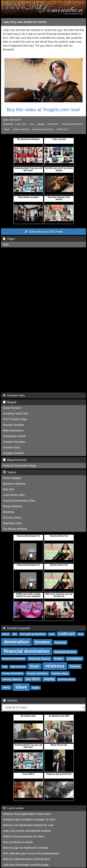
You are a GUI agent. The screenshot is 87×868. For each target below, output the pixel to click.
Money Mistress (12, 506)
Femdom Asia (11, 447)
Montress (9, 512)
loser (35, 666)
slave (21, 687)
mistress (55, 666)
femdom (43, 642)
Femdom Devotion (14, 442)
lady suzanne (18, 667)
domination (53, 124)
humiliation (75, 659)
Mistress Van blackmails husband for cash (28, 825)
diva (81, 634)
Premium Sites (14, 395)
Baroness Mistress (14, 484)
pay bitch (33, 679)
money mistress (21, 129)
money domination (13, 674)
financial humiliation (14, 659)
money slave (60, 673)
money (75, 666)
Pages (9, 239)
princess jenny (66, 679)
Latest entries (13, 808)
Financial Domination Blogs (20, 466)
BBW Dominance (13, 430)
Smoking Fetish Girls (16, 414)
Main (6, 244)
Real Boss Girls (12, 523)
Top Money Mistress (15, 529)
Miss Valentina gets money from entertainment (31, 853)
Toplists (10, 472)
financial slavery (40, 659)
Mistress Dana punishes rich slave (24, 836)
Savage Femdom (13, 453)
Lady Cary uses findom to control (25, 22)
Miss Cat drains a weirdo (18, 842)
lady (5, 667)
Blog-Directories (15, 460)
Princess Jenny (12, 518)
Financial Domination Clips (19, 501)
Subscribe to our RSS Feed (43, 232)
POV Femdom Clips (15, 419)
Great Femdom (12, 408)
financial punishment (43, 129)
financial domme (65, 652)
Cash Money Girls (14, 495)
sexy (32, 124)
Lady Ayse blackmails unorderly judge (26, 865)
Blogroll (10, 402)
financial (60, 642)
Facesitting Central (14, 436)
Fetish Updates (12, 478)
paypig (41, 124)
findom (59, 659)
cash (52, 634)
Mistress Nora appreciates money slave (27, 814)
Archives (10, 700)
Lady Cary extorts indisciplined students (27, 831)
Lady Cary (21, 124)
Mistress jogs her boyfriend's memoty (25, 848)
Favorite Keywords (16, 628)
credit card (62, 129)
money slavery (12, 679)
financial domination (72, 124)
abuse (6, 634)
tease (7, 129)
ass (15, 634)
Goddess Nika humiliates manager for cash (29, 819)
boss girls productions (33, 634)
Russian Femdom (14, 425)
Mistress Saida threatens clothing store (26, 859)
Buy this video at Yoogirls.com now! (43, 110)
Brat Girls (9, 489)
